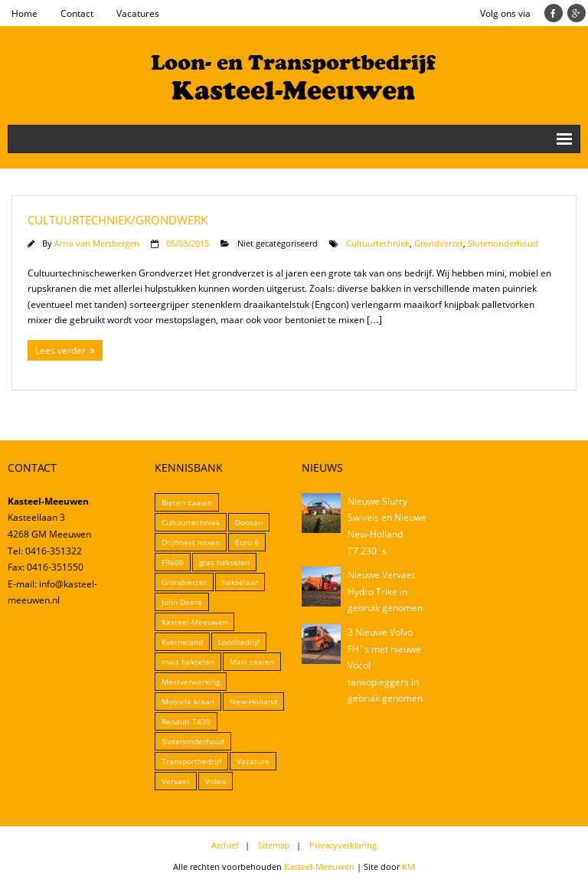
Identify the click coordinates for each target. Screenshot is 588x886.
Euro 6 (247, 542)
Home (24, 13)
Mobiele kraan (188, 701)
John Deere (182, 602)
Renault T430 (186, 721)
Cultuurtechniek (378, 243)
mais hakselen (188, 662)
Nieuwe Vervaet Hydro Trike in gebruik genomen (385, 591)
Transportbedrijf (191, 761)
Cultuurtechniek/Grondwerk (118, 220)
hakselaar (240, 582)
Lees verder (60, 350)
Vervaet (176, 781)
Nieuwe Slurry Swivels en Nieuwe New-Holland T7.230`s (387, 526)
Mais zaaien (252, 662)
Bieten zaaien (187, 502)
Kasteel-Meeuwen (194, 622)
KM (408, 866)
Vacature (253, 761)
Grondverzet (439, 243)
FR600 (173, 562)
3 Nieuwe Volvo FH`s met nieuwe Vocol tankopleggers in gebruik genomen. (386, 665)
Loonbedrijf (239, 642)
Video (216, 781)
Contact (77, 13)
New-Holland (253, 701)
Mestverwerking (191, 682)
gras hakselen (224, 562)
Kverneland (182, 642)
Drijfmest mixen (191, 542)
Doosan (249, 522)
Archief (225, 845)
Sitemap (274, 845)
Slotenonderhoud (503, 243)
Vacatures (138, 13)
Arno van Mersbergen (97, 243)
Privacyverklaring (343, 845)
